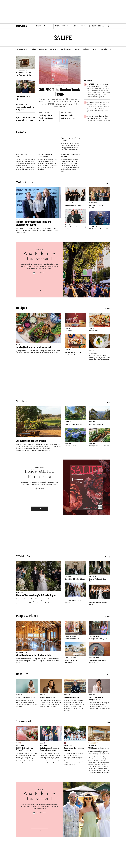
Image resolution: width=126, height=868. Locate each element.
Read (39, 332)
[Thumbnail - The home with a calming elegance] (48, 164)
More (108, 224)
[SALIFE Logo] (63, 38)
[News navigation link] (44, 26)
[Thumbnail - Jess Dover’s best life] (51, 734)
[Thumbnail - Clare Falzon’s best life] (26, 90)
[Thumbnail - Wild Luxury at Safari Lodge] (99, 791)
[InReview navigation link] (82, 26)
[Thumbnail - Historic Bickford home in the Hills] (71, 197)
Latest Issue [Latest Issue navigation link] (43, 49)
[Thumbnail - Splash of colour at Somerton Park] (48, 196)
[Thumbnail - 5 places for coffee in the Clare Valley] (100, 694)
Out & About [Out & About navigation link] (54, 49)
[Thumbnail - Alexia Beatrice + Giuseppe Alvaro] (100, 636)
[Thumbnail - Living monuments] (100, 457)
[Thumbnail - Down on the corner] (75, 672)
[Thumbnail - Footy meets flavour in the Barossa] (75, 787)
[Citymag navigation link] (63, 26)
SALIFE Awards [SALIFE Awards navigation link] (22, 49)
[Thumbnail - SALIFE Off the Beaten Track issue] (60, 82)
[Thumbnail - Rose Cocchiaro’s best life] (27, 734)
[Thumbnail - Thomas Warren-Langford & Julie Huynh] (39, 624)
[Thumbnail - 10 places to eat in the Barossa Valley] (26, 66)
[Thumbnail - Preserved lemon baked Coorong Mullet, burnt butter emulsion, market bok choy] (100, 389)
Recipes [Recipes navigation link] (77, 49)
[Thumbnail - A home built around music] (26, 196)
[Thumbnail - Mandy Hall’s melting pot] (100, 672)
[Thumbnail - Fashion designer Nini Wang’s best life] (99, 735)
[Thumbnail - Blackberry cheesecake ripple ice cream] (75, 386)
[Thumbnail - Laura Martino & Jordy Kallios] (75, 634)
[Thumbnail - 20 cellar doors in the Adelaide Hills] (39, 683)
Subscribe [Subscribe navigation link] (104, 49)
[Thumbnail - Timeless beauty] (75, 479)
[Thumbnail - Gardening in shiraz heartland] (39, 470)
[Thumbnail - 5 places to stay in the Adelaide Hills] (75, 694)
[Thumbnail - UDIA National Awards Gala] (100, 262)
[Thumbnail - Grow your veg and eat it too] (100, 479)
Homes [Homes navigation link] (95, 49)
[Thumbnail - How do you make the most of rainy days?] (99, 90)
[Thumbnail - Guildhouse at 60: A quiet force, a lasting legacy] (51, 786)
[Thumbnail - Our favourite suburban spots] (71, 122)
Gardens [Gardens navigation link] (33, 49)
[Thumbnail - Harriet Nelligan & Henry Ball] (100, 613)
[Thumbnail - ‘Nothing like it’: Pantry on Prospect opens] (48, 123)
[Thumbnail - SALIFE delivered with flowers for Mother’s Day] (27, 786)
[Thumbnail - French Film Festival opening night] (75, 261)
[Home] (25, 26)
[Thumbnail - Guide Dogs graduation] (75, 238)
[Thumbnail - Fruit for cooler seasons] (75, 457)
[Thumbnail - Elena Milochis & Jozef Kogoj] (75, 612)
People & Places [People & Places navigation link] (66, 49)
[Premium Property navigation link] (101, 26)
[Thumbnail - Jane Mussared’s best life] (75, 736)
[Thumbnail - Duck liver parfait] (99, 106)
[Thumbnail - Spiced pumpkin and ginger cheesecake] (26, 118)
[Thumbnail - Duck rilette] (100, 364)
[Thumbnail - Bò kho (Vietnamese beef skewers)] (39, 374)
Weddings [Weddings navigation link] (86, 49)
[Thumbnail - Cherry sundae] (75, 364)
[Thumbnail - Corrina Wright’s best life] (99, 126)
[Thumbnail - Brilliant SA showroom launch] (100, 239)
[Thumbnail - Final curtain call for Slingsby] (26, 107)
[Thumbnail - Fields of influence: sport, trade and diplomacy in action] (39, 251)
